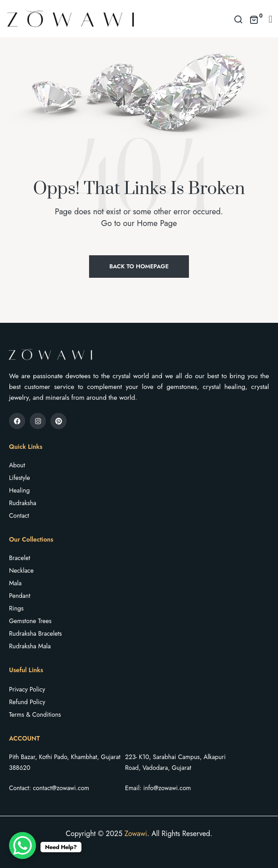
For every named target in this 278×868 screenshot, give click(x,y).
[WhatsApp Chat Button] (22, 845)
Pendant (20, 596)
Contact (19, 515)
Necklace (21, 570)
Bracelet (20, 558)
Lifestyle (20, 478)
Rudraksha (23, 503)
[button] (271, 19)
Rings (16, 608)
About (17, 465)
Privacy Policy (27, 689)
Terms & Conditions (35, 714)
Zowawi (136, 834)
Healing (19, 490)
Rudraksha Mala (30, 646)
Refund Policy (27, 702)
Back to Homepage (139, 266)
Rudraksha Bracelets (35, 633)
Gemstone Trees (30, 621)
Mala (15, 583)
